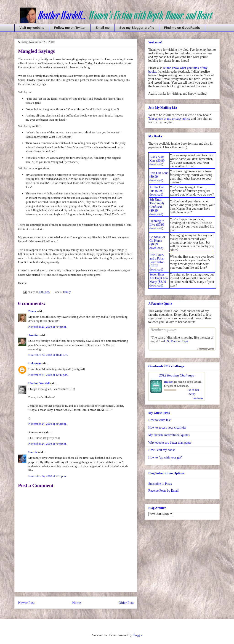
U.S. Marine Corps (176, 341)
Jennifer (34, 335)
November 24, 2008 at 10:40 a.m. (48, 355)
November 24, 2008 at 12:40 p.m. (48, 375)
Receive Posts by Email (164, 491)
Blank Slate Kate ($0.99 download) (157, 161)
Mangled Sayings (36, 51)
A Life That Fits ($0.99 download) (157, 191)
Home (77, 603)
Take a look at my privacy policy (169, 119)
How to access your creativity (167, 428)
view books (198, 398)
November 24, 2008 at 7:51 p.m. (47, 476)
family (67, 292)
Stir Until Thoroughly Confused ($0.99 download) (157, 207)
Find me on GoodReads (182, 28)
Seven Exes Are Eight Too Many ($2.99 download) (159, 280)
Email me (102, 28)
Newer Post (26, 603)
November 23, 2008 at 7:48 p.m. (47, 327)
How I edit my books (162, 450)
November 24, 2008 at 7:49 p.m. (47, 444)
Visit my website (32, 28)
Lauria (33, 452)
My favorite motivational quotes (169, 435)
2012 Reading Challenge (177, 375)
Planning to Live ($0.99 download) (157, 225)
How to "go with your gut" (165, 457)
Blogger (137, 635)
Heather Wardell (39, 383)
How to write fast (160, 420)
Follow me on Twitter (70, 28)
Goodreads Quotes (205, 349)
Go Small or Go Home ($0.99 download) (157, 242)
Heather (168, 382)
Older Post (126, 603)
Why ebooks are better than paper (170, 443)
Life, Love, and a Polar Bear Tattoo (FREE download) (157, 262)
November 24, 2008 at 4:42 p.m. (47, 424)
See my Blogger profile (137, 28)
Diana (32, 311)
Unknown (35, 363)
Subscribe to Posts (160, 484)
